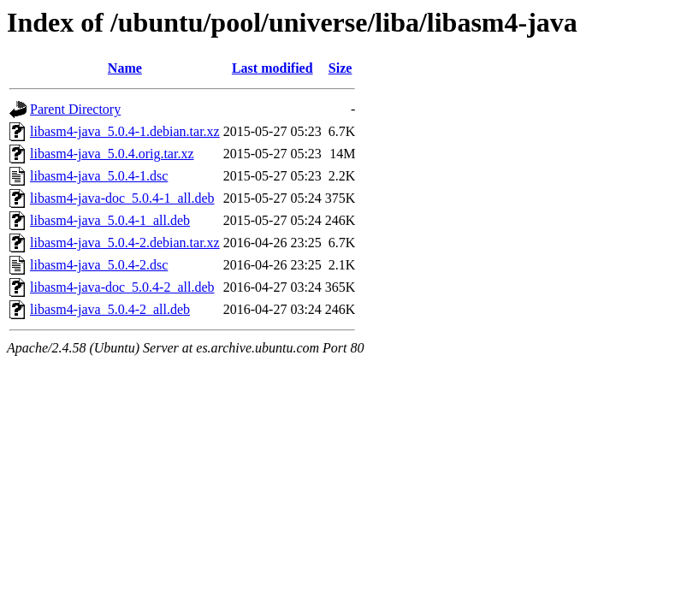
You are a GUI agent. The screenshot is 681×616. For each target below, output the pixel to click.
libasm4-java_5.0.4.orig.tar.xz (112, 154)
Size (340, 68)
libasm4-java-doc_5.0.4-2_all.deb (122, 287)
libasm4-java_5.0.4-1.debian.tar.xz (125, 131)
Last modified (272, 68)
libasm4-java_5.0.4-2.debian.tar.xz (125, 243)
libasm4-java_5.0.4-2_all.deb (110, 309)
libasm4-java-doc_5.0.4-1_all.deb (122, 198)
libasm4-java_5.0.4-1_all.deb (110, 220)
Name (125, 68)
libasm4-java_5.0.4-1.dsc (99, 176)
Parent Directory (75, 109)
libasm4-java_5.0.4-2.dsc (99, 265)
